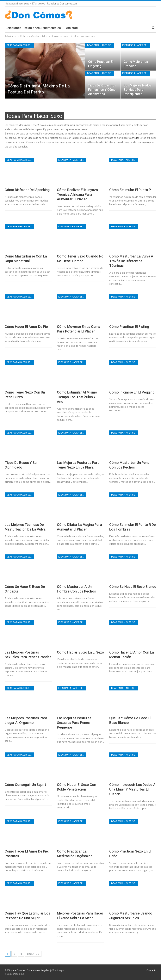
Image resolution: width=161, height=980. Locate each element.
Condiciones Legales (38, 970)
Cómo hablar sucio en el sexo (80, 652)
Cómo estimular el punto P (130, 190)
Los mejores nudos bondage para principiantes (138, 90)
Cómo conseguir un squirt (25, 785)
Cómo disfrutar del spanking (27, 190)
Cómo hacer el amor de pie (26, 327)
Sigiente (33, 954)
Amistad (72, 28)
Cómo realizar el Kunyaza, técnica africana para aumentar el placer (78, 194)
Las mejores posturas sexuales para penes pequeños (74, 723)
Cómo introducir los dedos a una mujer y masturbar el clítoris (132, 789)
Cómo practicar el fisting (129, 327)
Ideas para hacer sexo (20, 45)
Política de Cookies (15, 970)
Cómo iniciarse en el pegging (132, 392)
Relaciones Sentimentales (42, 28)
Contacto (151, 970)
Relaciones (13, 28)
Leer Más (134, 138)
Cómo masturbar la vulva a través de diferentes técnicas (131, 261)
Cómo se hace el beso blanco (133, 587)
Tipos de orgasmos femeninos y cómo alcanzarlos (102, 90)
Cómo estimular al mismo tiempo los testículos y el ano (78, 397)
